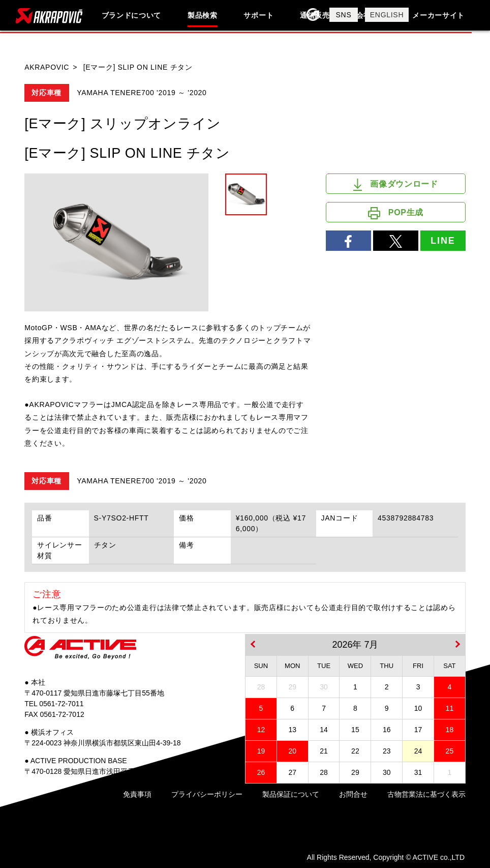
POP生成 (396, 213)
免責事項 (137, 794)
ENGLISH (387, 15)
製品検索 (203, 15)
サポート (258, 15)
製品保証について (291, 794)
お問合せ (353, 794)
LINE (443, 241)
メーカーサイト (438, 15)
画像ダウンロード (396, 185)
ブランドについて (132, 15)
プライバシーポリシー (207, 794)
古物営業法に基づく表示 (426, 794)
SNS (344, 15)
